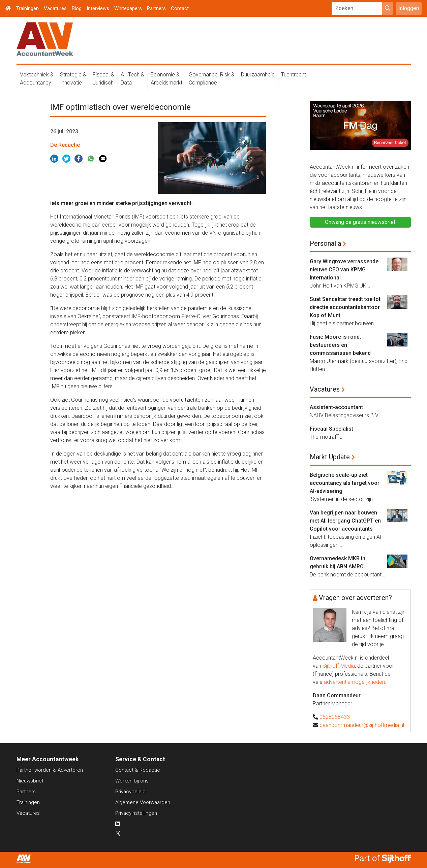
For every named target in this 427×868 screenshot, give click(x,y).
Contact (180, 8)
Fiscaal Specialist (331, 429)
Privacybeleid (130, 792)
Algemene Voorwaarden (143, 802)
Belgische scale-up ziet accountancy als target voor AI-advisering (345, 483)
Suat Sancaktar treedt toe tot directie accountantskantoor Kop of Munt (345, 307)
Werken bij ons (132, 781)
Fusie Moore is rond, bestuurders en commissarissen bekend (340, 345)
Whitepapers (128, 8)
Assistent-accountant (336, 407)
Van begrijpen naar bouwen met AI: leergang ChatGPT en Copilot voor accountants (345, 521)
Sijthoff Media (339, 666)
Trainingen (27, 8)
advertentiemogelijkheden (354, 682)
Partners (156, 8)
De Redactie (65, 145)
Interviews (98, 8)
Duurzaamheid (258, 75)
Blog (77, 8)
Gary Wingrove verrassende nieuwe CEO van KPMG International (344, 270)
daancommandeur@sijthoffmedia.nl (362, 725)
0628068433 (335, 717)
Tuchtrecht (294, 75)
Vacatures (55, 8)
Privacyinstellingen (136, 813)
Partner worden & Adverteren (50, 770)
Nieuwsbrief (30, 781)
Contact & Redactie (138, 770)
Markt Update (330, 457)
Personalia (325, 243)
